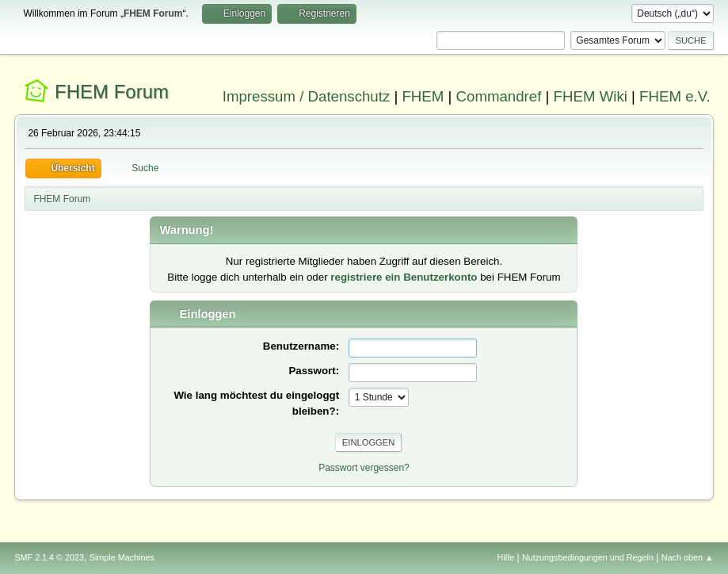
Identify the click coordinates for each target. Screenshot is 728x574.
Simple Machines (122, 557)
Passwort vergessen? (364, 468)
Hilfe (506, 557)
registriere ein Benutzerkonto (404, 277)
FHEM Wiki (591, 96)
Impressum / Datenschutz (307, 96)
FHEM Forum (112, 92)
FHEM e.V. (675, 96)
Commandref (499, 96)
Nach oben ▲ (688, 557)
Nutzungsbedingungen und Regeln (588, 557)
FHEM (423, 96)
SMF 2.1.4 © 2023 (49, 557)
